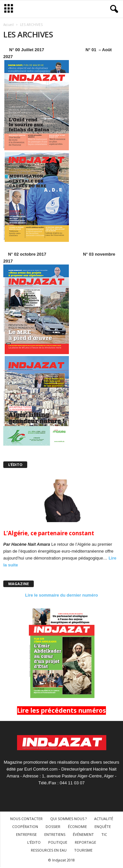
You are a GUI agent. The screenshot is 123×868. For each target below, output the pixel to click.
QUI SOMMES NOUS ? (68, 819)
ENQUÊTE (103, 826)
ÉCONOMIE (77, 826)
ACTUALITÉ (104, 819)
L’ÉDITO (34, 842)
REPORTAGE (85, 842)
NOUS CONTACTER (26, 819)
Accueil (9, 25)
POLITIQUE (58, 842)
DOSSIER (53, 826)
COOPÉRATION (25, 826)
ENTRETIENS (55, 834)
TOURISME (83, 850)
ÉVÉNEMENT (83, 834)
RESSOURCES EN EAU (49, 850)
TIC (104, 834)
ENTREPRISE (26, 834)
